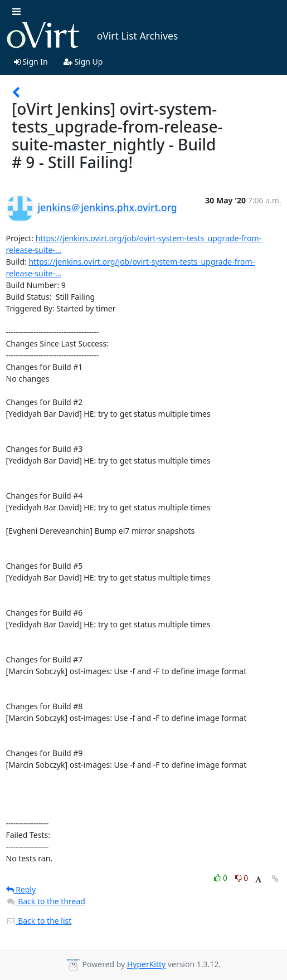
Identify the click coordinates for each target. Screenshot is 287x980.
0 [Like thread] (222, 878)
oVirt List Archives (92, 36)
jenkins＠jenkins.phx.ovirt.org (108, 207)
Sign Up (83, 62)
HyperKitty (146, 965)
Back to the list (39, 921)
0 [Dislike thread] (242, 878)
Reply (21, 889)
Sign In (31, 62)
